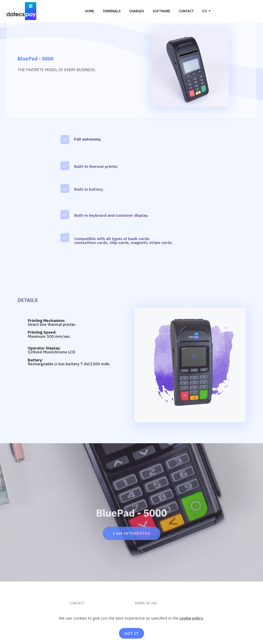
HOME (90, 11)
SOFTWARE (161, 11)
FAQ (73, 617)
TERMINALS (112, 11)
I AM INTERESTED (132, 543)
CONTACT (186, 11)
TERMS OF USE (146, 609)
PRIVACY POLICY (148, 617)
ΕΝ (205, 11)
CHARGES (137, 11)
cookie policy (191, 628)
